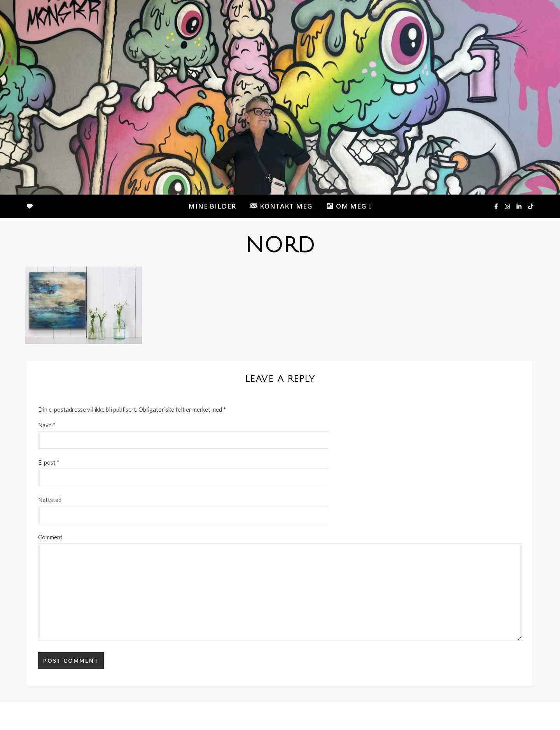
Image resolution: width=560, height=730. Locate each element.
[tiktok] (531, 206)
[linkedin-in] (520, 206)
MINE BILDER (212, 206)
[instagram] (508, 206)
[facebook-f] (497, 206)
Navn (47, 425)
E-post (49, 462)
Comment (50, 537)
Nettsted (50, 500)
